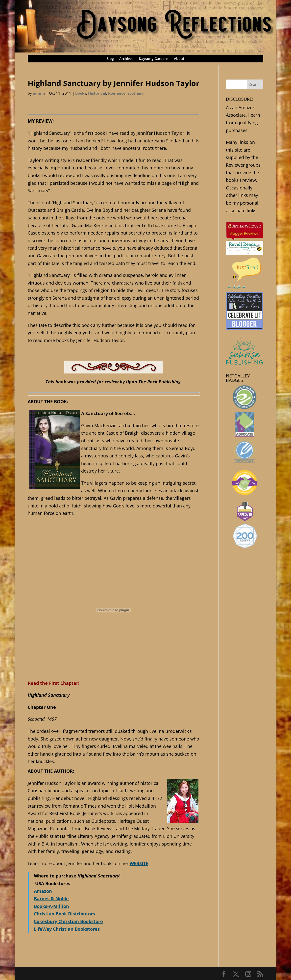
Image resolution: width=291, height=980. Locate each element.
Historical (97, 93)
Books (81, 93)
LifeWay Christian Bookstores (67, 929)
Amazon (43, 891)
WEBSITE (139, 863)
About (179, 59)
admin (39, 93)
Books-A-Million (51, 906)
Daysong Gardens (154, 59)
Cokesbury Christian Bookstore (68, 921)
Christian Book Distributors (64, 914)
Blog (110, 59)
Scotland (136, 93)
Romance (117, 93)
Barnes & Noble (51, 899)
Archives (126, 59)
